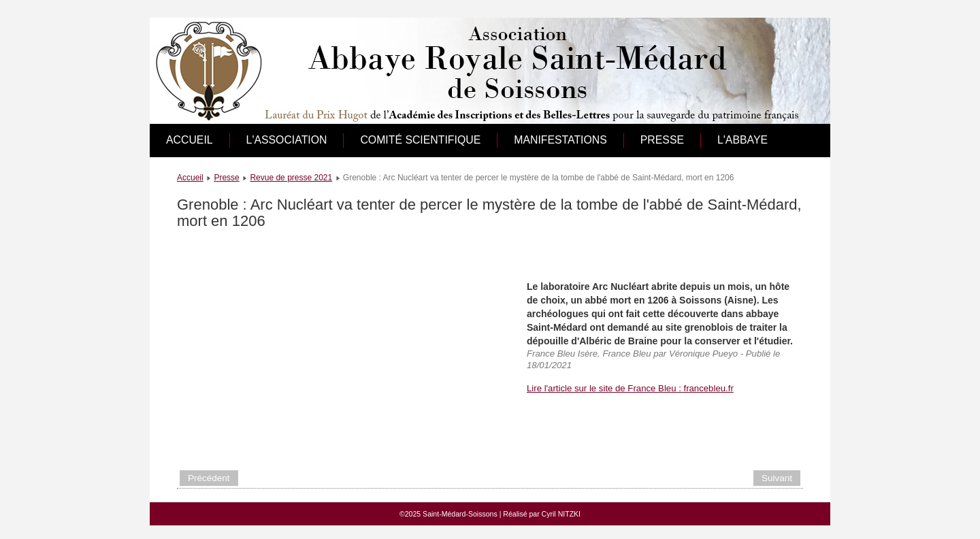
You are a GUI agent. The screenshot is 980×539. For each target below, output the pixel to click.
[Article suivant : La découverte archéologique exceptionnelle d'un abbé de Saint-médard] (777, 478)
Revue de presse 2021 (291, 178)
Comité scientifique (420, 140)
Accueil (190, 140)
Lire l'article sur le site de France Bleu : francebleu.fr (630, 388)
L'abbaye (742, 140)
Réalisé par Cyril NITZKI (542, 514)
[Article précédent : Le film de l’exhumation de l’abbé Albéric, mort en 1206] (209, 478)
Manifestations (560, 140)
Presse (662, 140)
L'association (287, 140)
